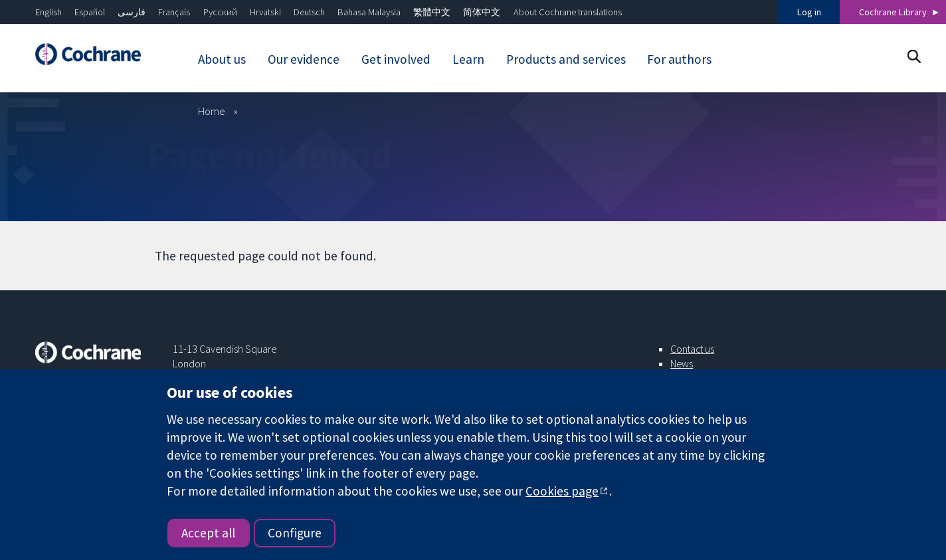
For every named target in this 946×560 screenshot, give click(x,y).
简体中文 (482, 12)
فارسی (132, 12)
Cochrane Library (893, 12)
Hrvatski (265, 12)
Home (212, 111)
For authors (679, 59)
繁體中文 (432, 12)
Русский (220, 12)
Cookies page (562, 491)
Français (174, 12)
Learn (468, 59)
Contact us (692, 349)
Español (90, 12)
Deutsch (309, 12)
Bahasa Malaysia (369, 12)
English (48, 12)
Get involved (396, 59)
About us (222, 59)
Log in (809, 12)
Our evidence (304, 59)
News (682, 363)
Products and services (566, 59)
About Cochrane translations (568, 12)
